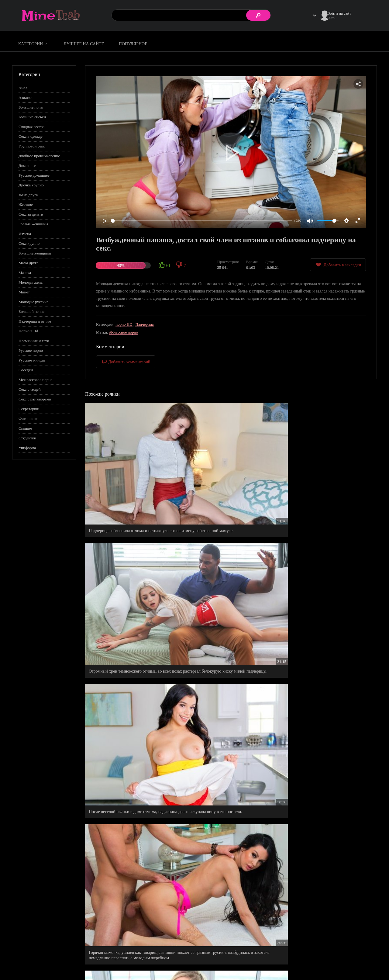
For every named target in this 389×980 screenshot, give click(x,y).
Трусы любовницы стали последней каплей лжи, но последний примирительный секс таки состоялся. (329, 819)
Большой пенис (31, 312)
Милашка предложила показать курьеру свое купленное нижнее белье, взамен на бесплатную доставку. (328, 648)
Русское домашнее (34, 175)
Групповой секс (32, 146)
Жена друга (28, 195)
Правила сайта (305, 957)
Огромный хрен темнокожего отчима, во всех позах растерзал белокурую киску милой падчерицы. (229, 471)
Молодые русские (33, 302)
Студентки (27, 438)
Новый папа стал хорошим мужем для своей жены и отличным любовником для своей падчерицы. (129, 905)
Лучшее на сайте (84, 44)
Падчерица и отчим (35, 321)
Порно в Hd (28, 331)
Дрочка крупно (31, 185)
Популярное (133, 44)
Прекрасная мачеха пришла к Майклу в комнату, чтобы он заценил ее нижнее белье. (129, 817)
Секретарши (29, 409)
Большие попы (31, 107)
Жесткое (26, 204)
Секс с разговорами (35, 399)
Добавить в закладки (338, 265)
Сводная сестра (31, 127)
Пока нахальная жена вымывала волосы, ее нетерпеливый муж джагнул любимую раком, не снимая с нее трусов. (130, 734)
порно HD (124, 324)
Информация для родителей (353, 957)
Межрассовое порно (36, 380)
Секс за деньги (31, 214)
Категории (34, 44)
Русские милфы (32, 360)
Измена (25, 234)
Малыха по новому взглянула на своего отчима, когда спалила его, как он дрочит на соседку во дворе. (231, 819)
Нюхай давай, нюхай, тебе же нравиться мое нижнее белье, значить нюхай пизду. (129, 645)
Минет (24, 292)
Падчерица (144, 324)
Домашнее (27, 166)
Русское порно (31, 350)
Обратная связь (343, 964)
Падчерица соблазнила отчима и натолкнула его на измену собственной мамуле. (129, 468)
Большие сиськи (32, 117)
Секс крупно (29, 243)
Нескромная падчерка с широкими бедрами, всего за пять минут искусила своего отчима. (328, 554)
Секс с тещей (30, 389)
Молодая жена (31, 282)
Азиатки (26, 97)
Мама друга (28, 263)
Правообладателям (308, 964)
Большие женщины (35, 253)
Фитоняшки (28, 419)
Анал (23, 88)
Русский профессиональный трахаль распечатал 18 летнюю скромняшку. (320, 731)
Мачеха (25, 273)
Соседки (26, 370)
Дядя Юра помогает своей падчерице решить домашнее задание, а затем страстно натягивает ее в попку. (231, 734)
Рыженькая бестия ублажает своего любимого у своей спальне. (229, 645)
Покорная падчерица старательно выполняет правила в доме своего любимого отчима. (228, 554)
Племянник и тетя (34, 341)
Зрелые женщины (33, 224)
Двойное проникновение (39, 156)
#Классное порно (124, 332)
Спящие (25, 428)
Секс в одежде (31, 136)
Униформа (27, 448)
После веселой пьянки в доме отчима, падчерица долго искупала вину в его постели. (329, 468)
